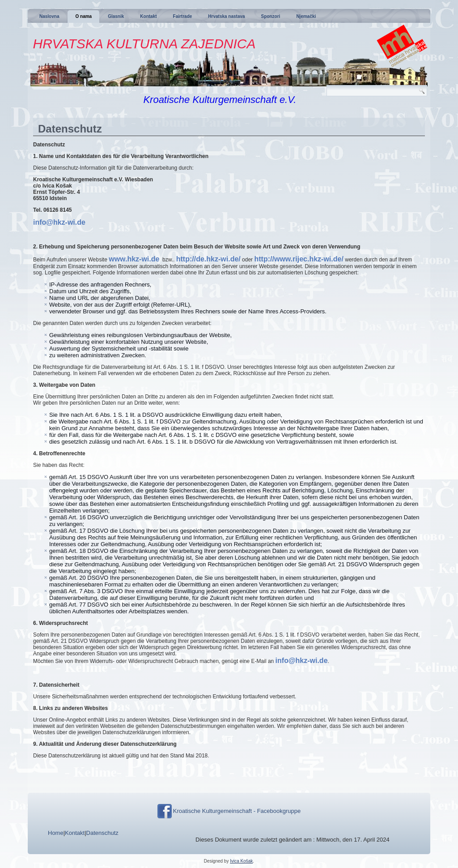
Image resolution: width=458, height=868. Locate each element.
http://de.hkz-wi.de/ (208, 259)
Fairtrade (183, 16)
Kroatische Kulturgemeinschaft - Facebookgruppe (237, 811)
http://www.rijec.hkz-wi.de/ (299, 259)
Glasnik (116, 16)
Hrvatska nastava (226, 16)
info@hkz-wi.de (59, 222)
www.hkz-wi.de (134, 259)
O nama (83, 16)
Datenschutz (102, 833)
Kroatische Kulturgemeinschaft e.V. (220, 100)
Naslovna (49, 16)
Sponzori (271, 16)
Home (56, 833)
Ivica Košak (241, 861)
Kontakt (148, 16)
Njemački (306, 16)
